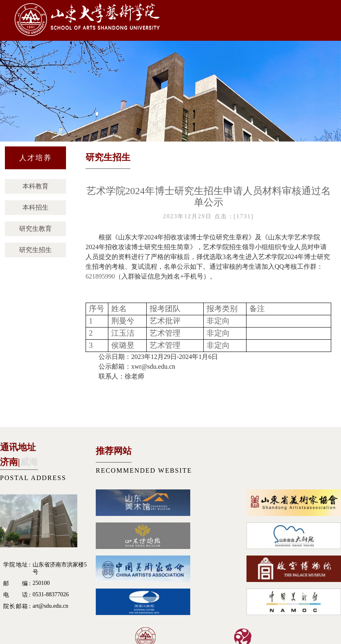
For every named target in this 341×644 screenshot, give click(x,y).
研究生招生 (35, 250)
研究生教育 (35, 229)
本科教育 (35, 186)
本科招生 (35, 207)
